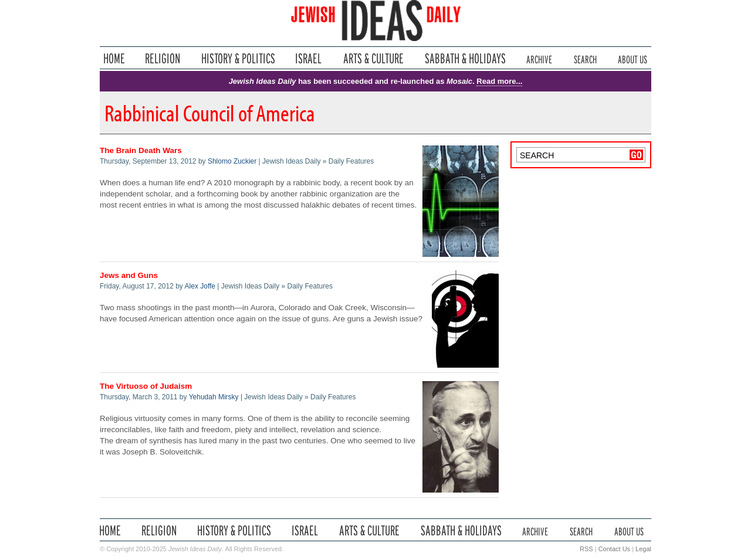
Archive (539, 58)
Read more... (499, 81)
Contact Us (614, 549)
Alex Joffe (200, 286)
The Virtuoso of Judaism (146, 386)
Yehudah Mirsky (214, 397)
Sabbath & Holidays (465, 58)
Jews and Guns (129, 275)
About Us (632, 58)
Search (585, 58)
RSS (586, 549)
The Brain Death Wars (141, 150)
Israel (309, 58)
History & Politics (238, 58)
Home (114, 58)
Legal (643, 549)
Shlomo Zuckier (232, 161)
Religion (163, 58)
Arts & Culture (373, 58)
